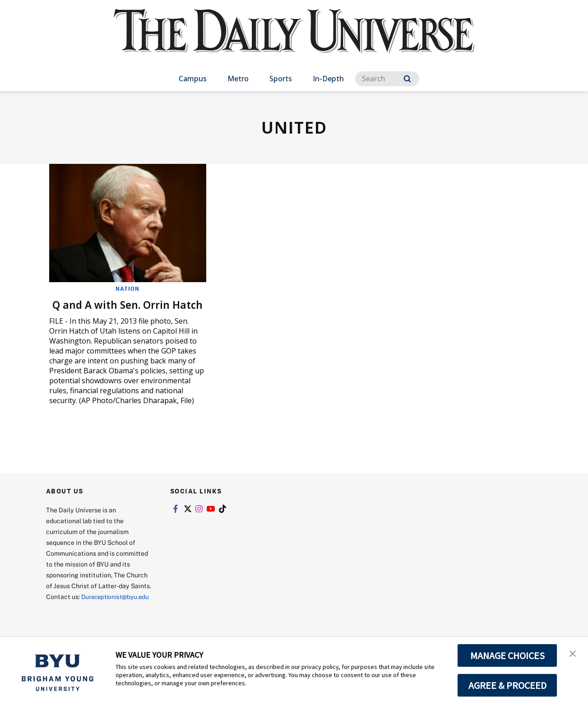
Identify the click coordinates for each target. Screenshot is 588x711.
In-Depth (328, 79)
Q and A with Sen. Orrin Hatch (111, 311)
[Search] (387, 79)
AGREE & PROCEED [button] (507, 685)
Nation (127, 288)
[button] (573, 653)
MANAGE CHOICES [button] (507, 655)
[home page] (294, 40)
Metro (238, 79)
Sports (281, 79)
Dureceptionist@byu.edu (82, 620)
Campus (193, 79)
